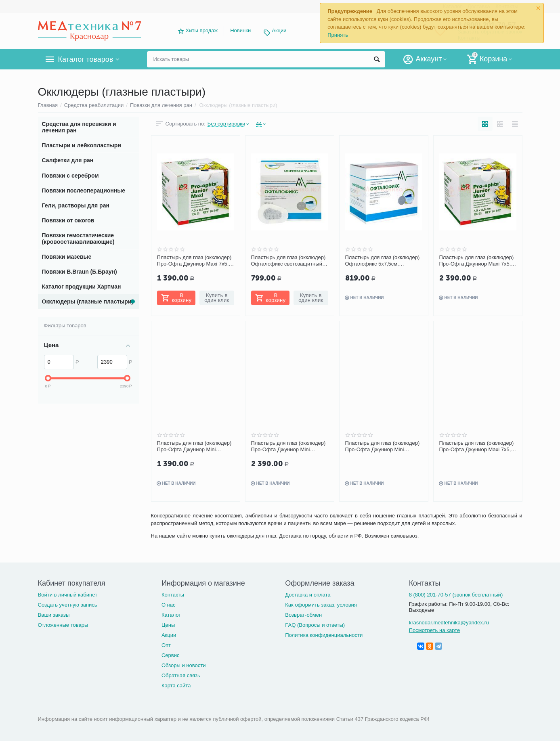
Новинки (240, 30)
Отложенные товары (63, 625)
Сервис (171, 655)
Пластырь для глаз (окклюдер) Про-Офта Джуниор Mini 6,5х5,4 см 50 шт (194, 446)
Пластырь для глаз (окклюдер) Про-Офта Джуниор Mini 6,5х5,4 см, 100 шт (288, 446)
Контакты (173, 595)
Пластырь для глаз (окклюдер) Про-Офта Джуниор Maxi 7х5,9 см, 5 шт (477, 446)
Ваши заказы (54, 615)
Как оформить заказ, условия (321, 605)
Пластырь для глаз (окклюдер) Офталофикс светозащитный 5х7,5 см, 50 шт (288, 261)
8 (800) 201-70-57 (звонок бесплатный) (456, 595)
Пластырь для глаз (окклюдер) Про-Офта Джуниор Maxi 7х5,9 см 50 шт (194, 261)
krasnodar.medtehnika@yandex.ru (449, 623)
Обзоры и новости (184, 665)
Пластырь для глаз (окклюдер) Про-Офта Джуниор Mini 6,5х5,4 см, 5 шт (383, 446)
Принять (338, 35)
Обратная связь (181, 675)
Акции (279, 30)
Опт (166, 645)
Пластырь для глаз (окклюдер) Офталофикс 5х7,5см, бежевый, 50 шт (383, 261)
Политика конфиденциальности (324, 635)
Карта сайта (176, 686)
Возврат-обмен (303, 615)
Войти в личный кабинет (68, 595)
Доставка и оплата (308, 595)
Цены (168, 625)
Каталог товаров (86, 59)
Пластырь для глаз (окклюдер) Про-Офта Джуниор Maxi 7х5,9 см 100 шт (477, 261)
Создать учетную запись (68, 605)
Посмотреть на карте (435, 630)
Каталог (171, 615)
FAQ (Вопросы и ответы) (315, 625)
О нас (169, 605)
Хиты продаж (202, 30)
